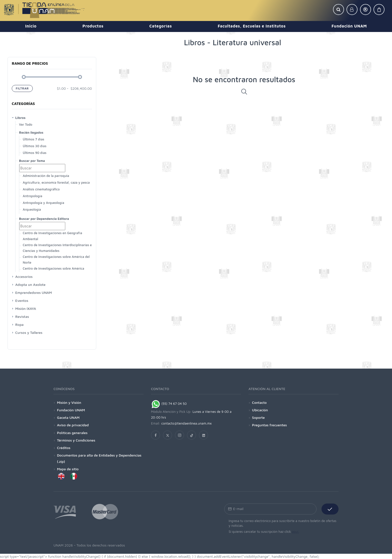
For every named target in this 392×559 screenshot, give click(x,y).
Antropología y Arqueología (43, 203)
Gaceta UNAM (68, 417)
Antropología (32, 196)
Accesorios (24, 277)
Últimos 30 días (34, 146)
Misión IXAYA (26, 308)
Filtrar (22, 88)
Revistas (22, 316)
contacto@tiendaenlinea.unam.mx (186, 423)
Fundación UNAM (71, 410)
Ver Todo (26, 124)
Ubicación (260, 410)
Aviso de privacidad (73, 425)
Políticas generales (72, 433)
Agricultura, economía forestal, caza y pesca (56, 182)
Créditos (64, 448)
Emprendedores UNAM (33, 292)
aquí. (295, 532)
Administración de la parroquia (46, 176)
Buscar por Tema (32, 161)
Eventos (22, 300)
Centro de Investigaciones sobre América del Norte (56, 260)
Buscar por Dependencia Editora (44, 219)
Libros (20, 118)
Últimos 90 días (35, 153)
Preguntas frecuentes (269, 425)
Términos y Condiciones (76, 440)
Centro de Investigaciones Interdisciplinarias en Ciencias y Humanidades (58, 248)
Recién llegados (31, 132)
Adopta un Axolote (30, 284)
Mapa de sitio (68, 469)
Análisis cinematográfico (41, 189)
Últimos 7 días (33, 139)
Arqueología (32, 209)
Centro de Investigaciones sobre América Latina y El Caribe (53, 271)
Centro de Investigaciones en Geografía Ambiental (52, 236)
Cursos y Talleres (29, 332)
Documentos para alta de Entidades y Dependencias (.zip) (99, 458)
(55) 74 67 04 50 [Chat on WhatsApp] (169, 404)
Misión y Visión (69, 402)
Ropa (19, 324)
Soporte (258, 417)
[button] (338, 9)
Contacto (259, 402)
